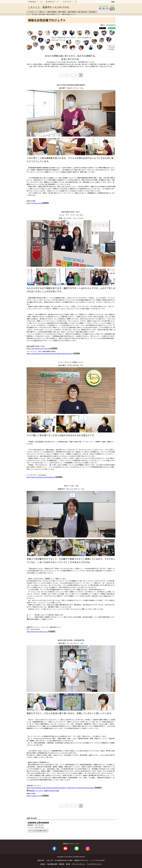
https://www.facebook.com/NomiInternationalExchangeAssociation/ (50, 354)
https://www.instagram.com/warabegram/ (41, 477)
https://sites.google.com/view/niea (38, 348)
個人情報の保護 (52, 864)
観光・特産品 (62, 12)
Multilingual (32, 2)
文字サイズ (51, 2)
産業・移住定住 (72, 12)
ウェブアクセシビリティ (94, 864)
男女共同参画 (42, 14)
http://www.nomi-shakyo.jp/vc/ (37, 631)
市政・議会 (92, 12)
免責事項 (61, 864)
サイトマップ (67, 2)
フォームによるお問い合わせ (38, 831)
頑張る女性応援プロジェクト (53, 14)
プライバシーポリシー (79, 864)
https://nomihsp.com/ (34, 203)
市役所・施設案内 (52, 12)
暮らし (42, 12)
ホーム (32, 12)
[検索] (102, 2)
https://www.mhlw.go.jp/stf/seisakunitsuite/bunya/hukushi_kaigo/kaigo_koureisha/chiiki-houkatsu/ (60, 788)
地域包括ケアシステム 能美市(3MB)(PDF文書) (44, 791)
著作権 (68, 864)
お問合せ (43, 864)
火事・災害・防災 (82, 12)
